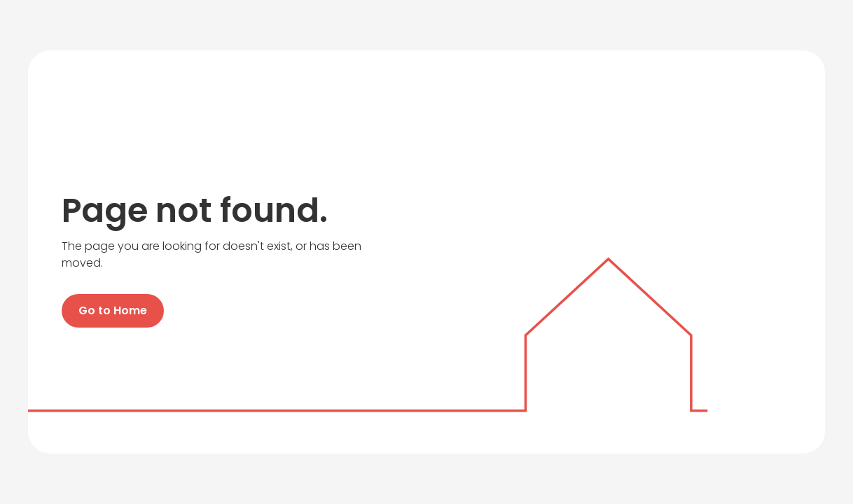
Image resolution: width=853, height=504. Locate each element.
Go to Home (113, 310)
